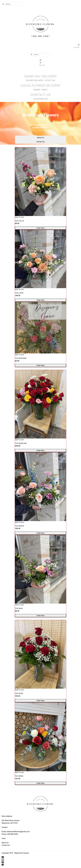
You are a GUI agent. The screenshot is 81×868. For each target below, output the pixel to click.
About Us (40, 138)
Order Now (40, 228)
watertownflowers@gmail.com (18, 832)
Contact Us (41, 142)
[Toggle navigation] (40, 71)
